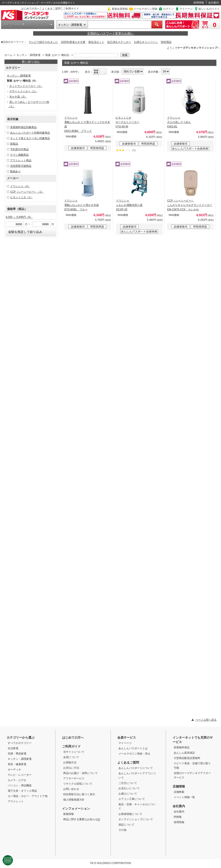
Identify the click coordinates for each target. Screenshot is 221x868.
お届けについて (128, 794)
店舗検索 (179, 792)
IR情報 (178, 817)
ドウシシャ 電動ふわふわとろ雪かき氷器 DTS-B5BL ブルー (82, 205)
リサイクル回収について (78, 784)
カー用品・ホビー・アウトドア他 (28, 796)
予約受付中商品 (19, 149)
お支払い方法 (71, 768)
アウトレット (16, 801)
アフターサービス (74, 778)
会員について (71, 757)
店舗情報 (179, 786)
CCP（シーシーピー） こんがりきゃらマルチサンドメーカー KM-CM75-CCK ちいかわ (190, 205)
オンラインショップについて (136, 819)
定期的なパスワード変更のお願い (110, 33)
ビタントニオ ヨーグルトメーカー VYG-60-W (127, 122)
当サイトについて (74, 752)
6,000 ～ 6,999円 (19, 217)
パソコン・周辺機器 (20, 785)
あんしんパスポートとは (133, 748)
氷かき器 (18, 97)
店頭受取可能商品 (21, 166)
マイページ (186, 9)
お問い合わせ (71, 789)
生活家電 (13, 748)
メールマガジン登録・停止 (134, 754)
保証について (126, 825)
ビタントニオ (22, 197)
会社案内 (213, 3)
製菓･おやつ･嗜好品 (57, 55)
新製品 (14, 144)
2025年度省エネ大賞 (73, 42)
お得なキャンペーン (146, 42)
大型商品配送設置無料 (187, 758)
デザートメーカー (23, 91)
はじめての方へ (30, 9)
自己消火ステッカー (119, 42)
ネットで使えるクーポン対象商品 (30, 138)
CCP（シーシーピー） (27, 192)
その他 (122, 830)
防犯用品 (166, 42)
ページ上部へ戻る (206, 720)
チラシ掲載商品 (19, 155)
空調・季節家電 (17, 754)
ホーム (8, 55)
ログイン (168, 9)
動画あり (15, 171)
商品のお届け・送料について (80, 773)
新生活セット (96, 42)
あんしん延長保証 (184, 753)
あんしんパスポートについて (136, 768)
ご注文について (128, 783)
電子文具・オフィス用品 (22, 791)
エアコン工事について (132, 799)
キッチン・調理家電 (70, 25)
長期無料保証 (182, 747)
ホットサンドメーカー (26, 86)
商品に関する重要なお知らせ (82, 819)
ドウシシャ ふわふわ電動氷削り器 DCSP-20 (129, 205)
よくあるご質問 (51, 9)
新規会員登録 (120, 9)
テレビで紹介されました (43, 42)
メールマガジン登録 (145, 9)
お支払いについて (129, 788)
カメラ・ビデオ (17, 780)
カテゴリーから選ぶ (15, 25)
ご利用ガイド (71, 9)
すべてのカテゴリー (20, 743)
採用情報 (199, 3)
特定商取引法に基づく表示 (79, 794)
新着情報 (69, 814)
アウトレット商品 (21, 160)
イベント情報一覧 (184, 797)
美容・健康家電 (17, 764)
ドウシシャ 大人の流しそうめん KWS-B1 (179, 122)
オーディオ (14, 770)
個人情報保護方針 (74, 800)
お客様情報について (130, 814)
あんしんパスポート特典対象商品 (30, 133)
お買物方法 (70, 762)
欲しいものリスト (209, 9)
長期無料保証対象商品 (23, 127)
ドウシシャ (20, 186)
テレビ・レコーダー (20, 775)
